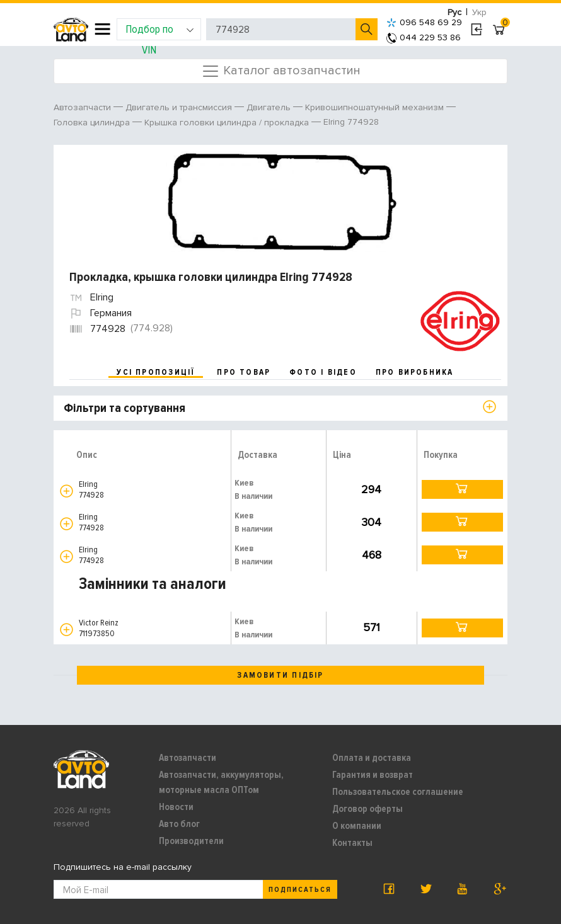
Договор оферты (367, 809)
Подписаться (300, 890)
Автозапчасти (188, 758)
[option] (282, 202)
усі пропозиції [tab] (156, 372)
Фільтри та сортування (124, 408)
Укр (479, 12)
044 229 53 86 (424, 37)
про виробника (415, 372)
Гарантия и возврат (373, 775)
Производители (191, 841)
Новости (176, 807)
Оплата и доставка (372, 758)
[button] (67, 491)
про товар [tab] (244, 372)
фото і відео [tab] (323, 372)
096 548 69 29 (424, 22)
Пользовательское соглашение (398, 792)
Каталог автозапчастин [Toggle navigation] (281, 71)
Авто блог (179, 824)
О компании (357, 826)
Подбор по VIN (160, 31)
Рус (454, 12)
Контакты (352, 843)
